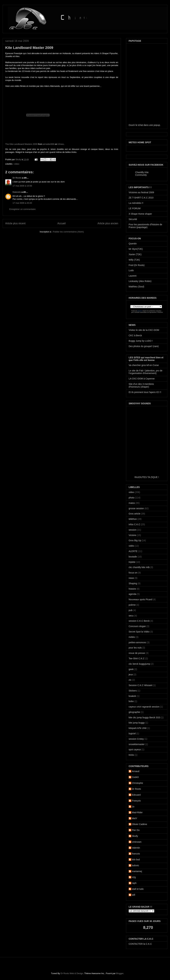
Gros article (135, 514)
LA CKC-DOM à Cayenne (142, 379)
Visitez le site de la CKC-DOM (144, 330)
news (131, 578)
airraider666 (49, 144)
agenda (132, 594)
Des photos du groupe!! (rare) (144, 346)
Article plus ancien (108, 223)
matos (132, 503)
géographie (134, 712)
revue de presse (137, 653)
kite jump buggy (137, 723)
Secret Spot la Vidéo (139, 632)
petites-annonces (137, 642)
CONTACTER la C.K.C (140, 944)
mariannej (137, 871)
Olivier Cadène (140, 824)
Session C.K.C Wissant (140, 685)
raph (134, 883)
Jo (133, 807)
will (133, 895)
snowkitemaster (137, 744)
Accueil (61, 223)
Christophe (137, 783)
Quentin (133, 244)
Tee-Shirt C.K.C (137, 658)
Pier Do (136, 830)
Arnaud (136, 771)
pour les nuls (135, 648)
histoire (132, 589)
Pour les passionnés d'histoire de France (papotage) (145, 226)
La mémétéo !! (136, 203)
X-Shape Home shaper (140, 214)
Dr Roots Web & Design (72, 973)
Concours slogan (137, 626)
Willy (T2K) (134, 260)
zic (130, 680)
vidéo (131, 546)
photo (132, 498)
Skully (18, 159)
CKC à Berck (135, 335)
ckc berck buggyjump (139, 664)
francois (17, 192)
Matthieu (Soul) (136, 287)
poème (132, 605)
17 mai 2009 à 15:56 (22, 186)
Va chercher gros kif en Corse (144, 365)
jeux (131, 674)
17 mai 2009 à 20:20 (22, 203)
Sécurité (133, 219)
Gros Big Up (135, 540)
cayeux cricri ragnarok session (144, 707)
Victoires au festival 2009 (141, 192)
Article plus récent (15, 223)
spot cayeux (135, 750)
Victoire (132, 535)
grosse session (136, 508)
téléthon (133, 519)
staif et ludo (138, 889)
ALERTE (133, 551)
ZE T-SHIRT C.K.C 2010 (141, 198)
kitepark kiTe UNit (138, 728)
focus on (133, 573)
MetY (135, 818)
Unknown (137, 842)
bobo (131, 701)
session (132, 530)
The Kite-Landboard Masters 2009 (21, 144)
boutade (133, 557)
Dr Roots (17, 178)
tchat (140, 125)
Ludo (131, 270)
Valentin (136, 848)
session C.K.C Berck (139, 621)
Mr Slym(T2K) (136, 249)
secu (131, 616)
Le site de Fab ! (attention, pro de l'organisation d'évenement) (145, 372)
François (136, 801)
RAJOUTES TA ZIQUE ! (147, 477)
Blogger (120, 973)
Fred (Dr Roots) (137, 265)
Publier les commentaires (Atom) (68, 232)
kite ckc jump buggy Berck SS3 (144, 717)
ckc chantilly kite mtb (139, 567)
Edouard (136, 795)
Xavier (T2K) (135, 254)
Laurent (132, 276)
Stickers (133, 691)
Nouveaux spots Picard (140, 599)
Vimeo (61, 144)
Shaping (133, 583)
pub (131, 610)
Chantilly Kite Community (142, 174)
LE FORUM (135, 208)
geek (131, 669)
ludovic (136, 865)
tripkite (132, 562)
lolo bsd (136, 860)
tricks (131, 755)
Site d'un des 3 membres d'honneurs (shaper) (141, 385)
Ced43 (135, 777)
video (17, 164)
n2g (134, 877)
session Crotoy (136, 739)
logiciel (132, 733)
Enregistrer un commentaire (22, 209)
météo (132, 637)
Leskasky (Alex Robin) (140, 281)
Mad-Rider (137, 812)
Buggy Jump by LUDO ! (141, 341)
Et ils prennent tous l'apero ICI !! (145, 392)
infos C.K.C (134, 524)
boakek (132, 696)
